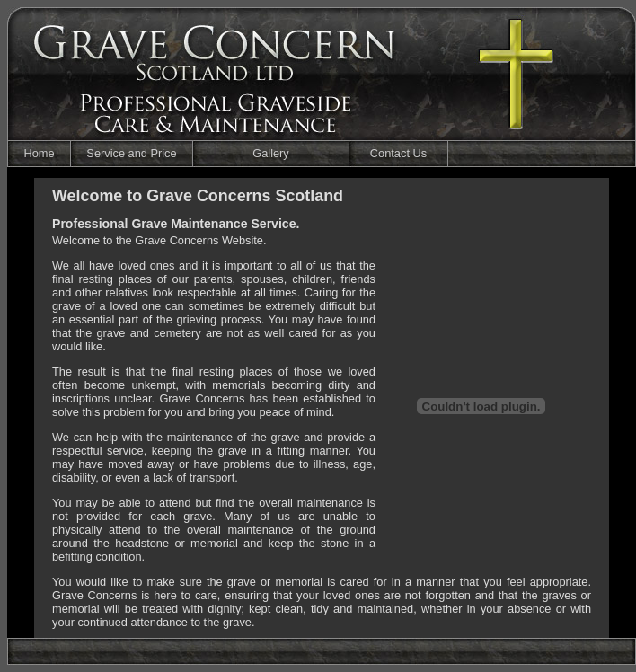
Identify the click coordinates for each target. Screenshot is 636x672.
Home (39, 153)
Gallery (271, 153)
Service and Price (131, 153)
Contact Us (398, 153)
